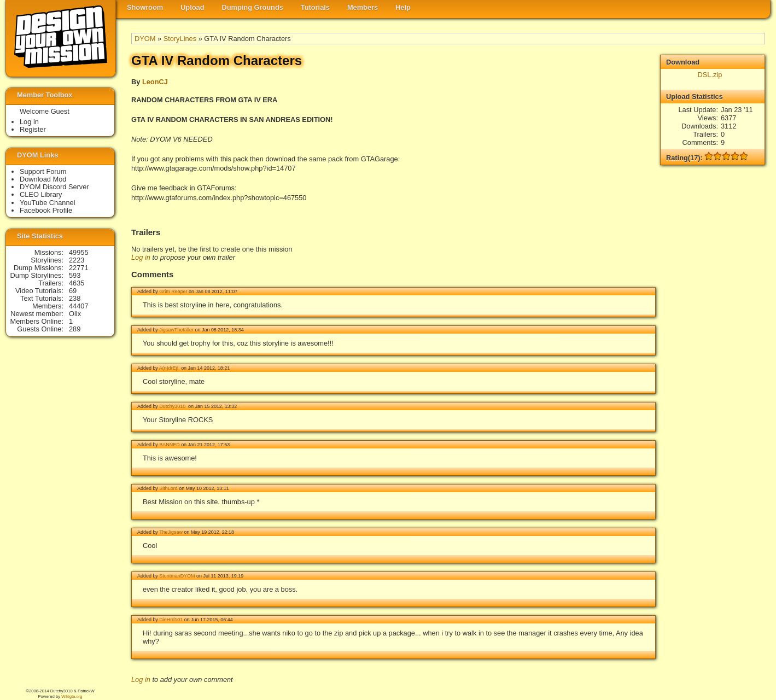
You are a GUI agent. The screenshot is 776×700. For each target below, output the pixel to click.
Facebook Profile (46, 210)
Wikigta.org (72, 696)
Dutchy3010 (173, 406)
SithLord (168, 488)
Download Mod (43, 179)
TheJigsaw (171, 532)
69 (73, 291)
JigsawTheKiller (176, 330)
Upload (192, 7)
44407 (79, 306)
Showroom (145, 7)
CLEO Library (41, 194)
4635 (77, 283)
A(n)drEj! (170, 368)
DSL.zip (710, 75)
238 (75, 298)
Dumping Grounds (253, 7)
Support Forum (43, 171)
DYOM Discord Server (54, 187)
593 (75, 275)
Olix (75, 314)
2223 (77, 260)
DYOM (145, 39)
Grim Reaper (173, 291)
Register (33, 129)
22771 (79, 268)
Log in (141, 257)
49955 (79, 252)
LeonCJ (155, 82)
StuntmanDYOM (177, 576)
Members (363, 7)
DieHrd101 (171, 620)
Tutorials (315, 7)
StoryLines (180, 39)
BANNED (169, 445)
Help (403, 7)
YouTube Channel (48, 203)
